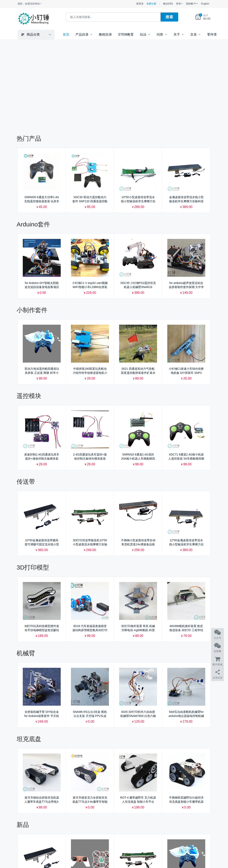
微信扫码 (168, 4)
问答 (160, 34)
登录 (178, 4)
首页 (66, 34)
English (205, 4)
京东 (194, 34)
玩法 (143, 34)
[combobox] (113, 17)
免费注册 (151, 4)
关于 (177, 34)
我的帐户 (191, 4)
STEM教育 (126, 34)
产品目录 (82, 34)
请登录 (140, 4)
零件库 (212, 34)
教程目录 (105, 34)
